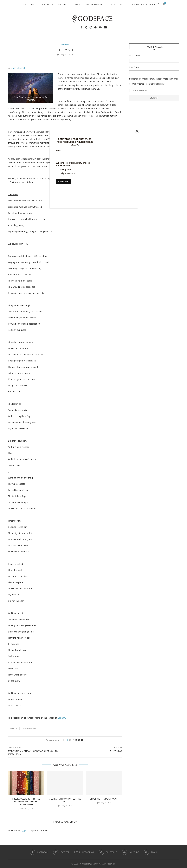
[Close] (137, 131)
